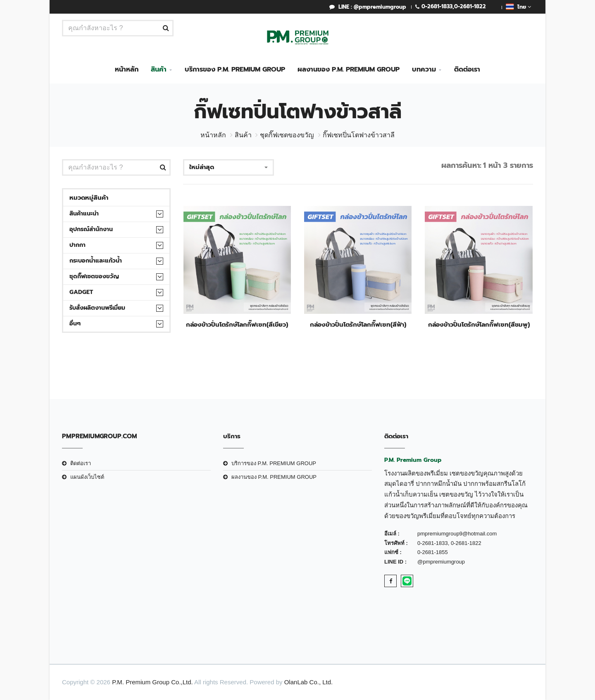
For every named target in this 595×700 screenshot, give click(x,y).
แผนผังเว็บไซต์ (87, 477)
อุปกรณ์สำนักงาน (91, 229)
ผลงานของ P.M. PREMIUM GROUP (349, 69)
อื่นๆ (75, 324)
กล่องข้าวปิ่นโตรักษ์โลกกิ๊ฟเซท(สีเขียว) (237, 325)
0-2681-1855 (433, 552)
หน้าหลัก (127, 69)
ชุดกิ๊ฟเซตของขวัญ (287, 135)
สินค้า (159, 69)
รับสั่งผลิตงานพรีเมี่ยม (97, 308)
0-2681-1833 (437, 6)
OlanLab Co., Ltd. (309, 682)
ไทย (518, 7)
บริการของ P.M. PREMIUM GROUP (235, 69)
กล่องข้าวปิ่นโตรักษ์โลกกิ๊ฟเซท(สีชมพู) (479, 325)
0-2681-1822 (470, 6)
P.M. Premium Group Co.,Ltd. (152, 682)
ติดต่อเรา (467, 69)
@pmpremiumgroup (441, 562)
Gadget (81, 292)
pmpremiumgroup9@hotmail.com (457, 534)
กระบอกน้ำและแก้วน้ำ (96, 261)
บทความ (424, 69)
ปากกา (77, 245)
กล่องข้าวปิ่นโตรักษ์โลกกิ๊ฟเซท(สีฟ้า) (358, 325)
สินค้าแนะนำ (84, 214)
